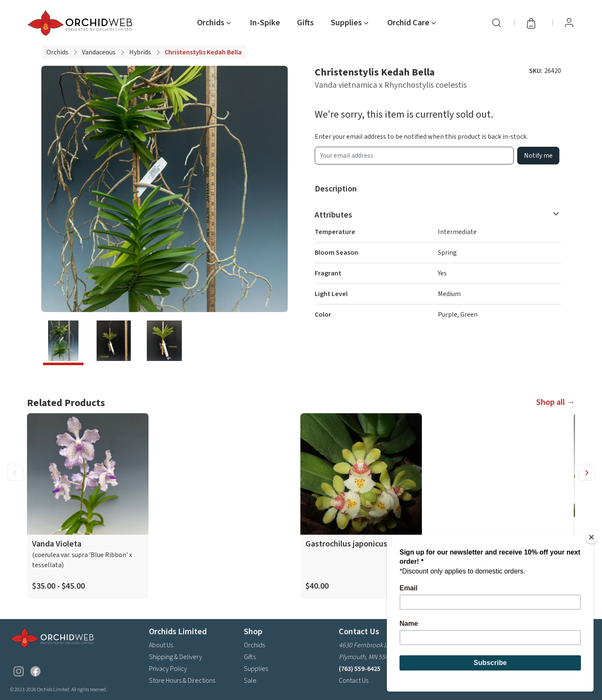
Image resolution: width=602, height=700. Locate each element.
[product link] (88, 506)
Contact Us (354, 681)
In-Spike (265, 23)
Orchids (57, 52)
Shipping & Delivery (175, 657)
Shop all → (556, 402)
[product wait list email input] (414, 156)
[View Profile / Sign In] (569, 23)
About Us (161, 645)
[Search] (497, 23)
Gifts (305, 23)
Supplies (256, 669)
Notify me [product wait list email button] (538, 156)
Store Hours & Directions (182, 681)
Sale (250, 681)
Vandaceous (99, 52)
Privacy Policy (168, 669)
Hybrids (140, 52)
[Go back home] (81, 23)
